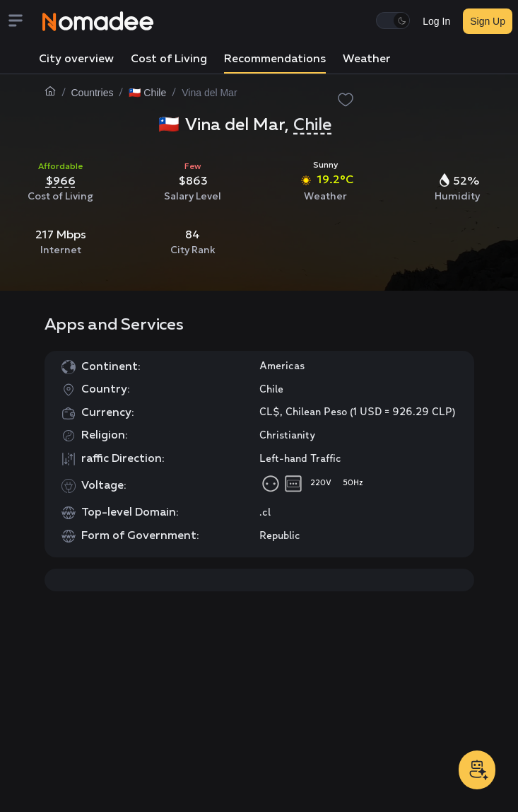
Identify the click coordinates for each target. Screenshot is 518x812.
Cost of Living (169, 59)
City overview (76, 59)
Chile (312, 125)
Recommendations (275, 59)
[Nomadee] (98, 21)
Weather (367, 59)
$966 (61, 180)
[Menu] (24, 22)
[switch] (393, 21)
